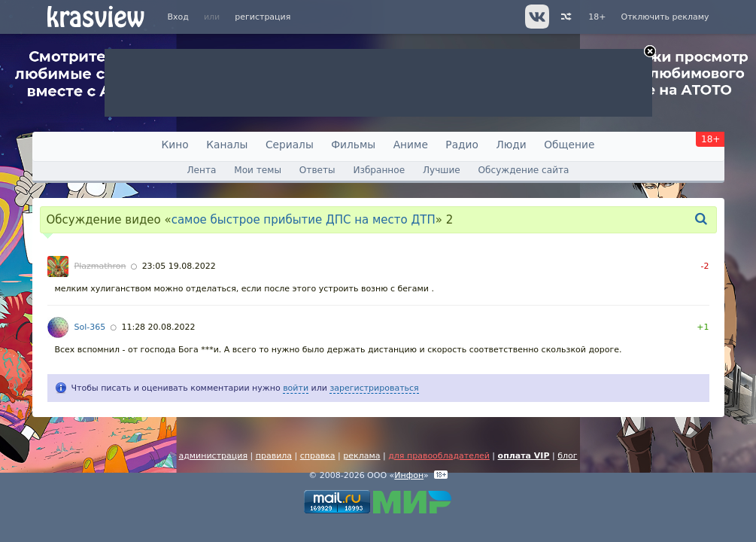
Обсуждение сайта (524, 170)
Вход (178, 17)
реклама (361, 456)
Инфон (409, 475)
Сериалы (290, 145)
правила (274, 456)
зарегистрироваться (374, 388)
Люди (511, 145)
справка (318, 456)
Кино (175, 145)
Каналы (227, 145)
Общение (569, 145)
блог (567, 456)
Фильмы (353, 145)
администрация (213, 456)
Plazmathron (100, 266)
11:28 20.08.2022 (158, 327)
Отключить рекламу (665, 17)
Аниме (411, 145)
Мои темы (258, 170)
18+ (597, 17)
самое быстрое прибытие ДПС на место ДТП (304, 220)
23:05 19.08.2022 (179, 266)
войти (296, 388)
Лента (201, 170)
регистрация (263, 17)
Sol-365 (90, 327)
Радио (462, 145)
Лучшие (442, 170)
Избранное (379, 170)
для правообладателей (439, 456)
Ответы (317, 170)
